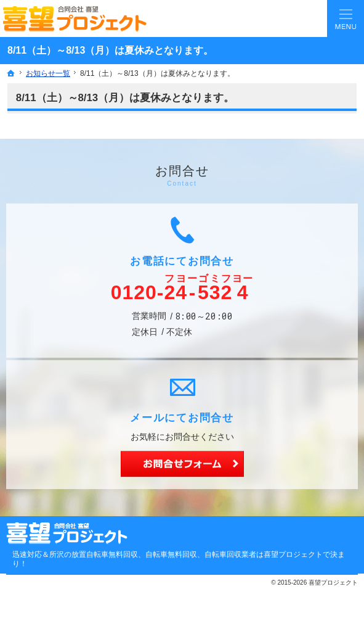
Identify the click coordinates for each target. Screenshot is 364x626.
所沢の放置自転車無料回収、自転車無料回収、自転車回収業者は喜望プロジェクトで (190, 554)
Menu (346, 19)
